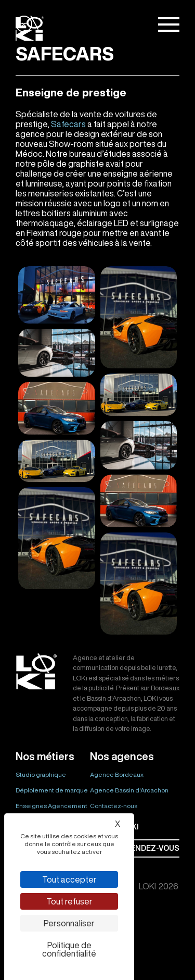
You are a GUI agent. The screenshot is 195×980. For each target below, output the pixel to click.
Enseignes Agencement (51, 806)
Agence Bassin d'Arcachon (129, 790)
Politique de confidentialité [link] (69, 949)
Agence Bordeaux (117, 774)
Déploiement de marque (52, 790)
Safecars (68, 124)
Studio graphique (41, 774)
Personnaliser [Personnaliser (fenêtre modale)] (69, 923)
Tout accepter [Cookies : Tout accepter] (69, 879)
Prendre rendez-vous (135, 848)
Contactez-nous (114, 806)
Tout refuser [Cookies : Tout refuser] (69, 901)
